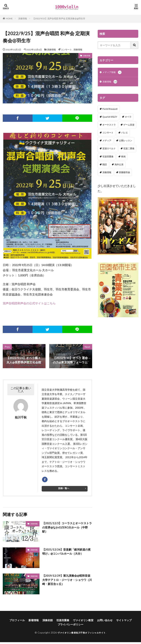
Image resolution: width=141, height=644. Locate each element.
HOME (9, 18)
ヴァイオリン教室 (83, 622)
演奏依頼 (48, 622)
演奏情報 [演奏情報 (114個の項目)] (107, 173)
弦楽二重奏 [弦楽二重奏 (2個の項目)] (129, 149)
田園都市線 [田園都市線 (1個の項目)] (124, 173)
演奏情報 (23, 18)
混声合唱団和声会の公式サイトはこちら (29, 303)
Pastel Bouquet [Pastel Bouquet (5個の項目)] (110, 110)
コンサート (66, 49)
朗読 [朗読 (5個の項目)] (105, 165)
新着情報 (34, 622)
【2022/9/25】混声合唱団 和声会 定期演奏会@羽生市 (59, 18)
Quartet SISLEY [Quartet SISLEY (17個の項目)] (110, 117)
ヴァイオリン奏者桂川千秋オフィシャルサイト (82, 634)
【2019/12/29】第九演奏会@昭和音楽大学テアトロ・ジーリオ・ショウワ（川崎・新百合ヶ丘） (66, 582)
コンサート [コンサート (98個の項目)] (108, 133)
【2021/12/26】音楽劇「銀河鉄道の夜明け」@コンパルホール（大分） (66, 554)
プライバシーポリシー (70, 626)
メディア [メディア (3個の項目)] (107, 141)
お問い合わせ (105, 622)
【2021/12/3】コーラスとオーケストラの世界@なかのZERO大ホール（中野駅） (67, 529)
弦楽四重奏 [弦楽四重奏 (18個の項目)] (108, 157)
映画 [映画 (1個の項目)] (123, 157)
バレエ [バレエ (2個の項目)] (124, 133)
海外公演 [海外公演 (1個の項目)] (119, 165)
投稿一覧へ (64, 490)
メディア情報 (113, 73)
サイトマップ (124, 622)
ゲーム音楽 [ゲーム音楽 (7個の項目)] (129, 125)
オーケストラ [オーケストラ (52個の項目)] (109, 125)
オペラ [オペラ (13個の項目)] (128, 117)
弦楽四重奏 (63, 622)
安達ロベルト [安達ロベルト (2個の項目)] (109, 149)
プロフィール (17, 622)
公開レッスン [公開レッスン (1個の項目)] (126, 141)
